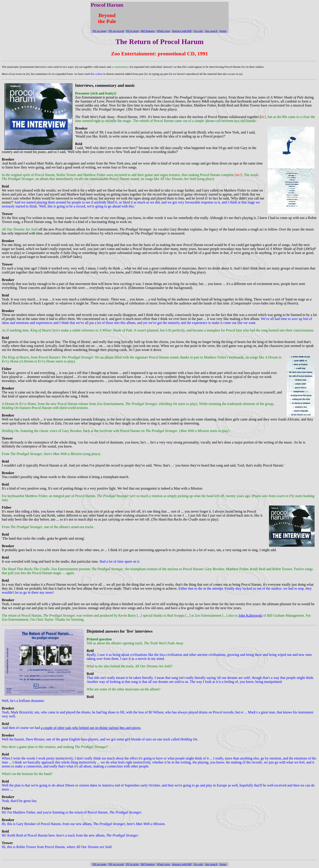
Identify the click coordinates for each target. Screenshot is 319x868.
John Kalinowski (250, 615)
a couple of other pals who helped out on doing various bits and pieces (91, 728)
